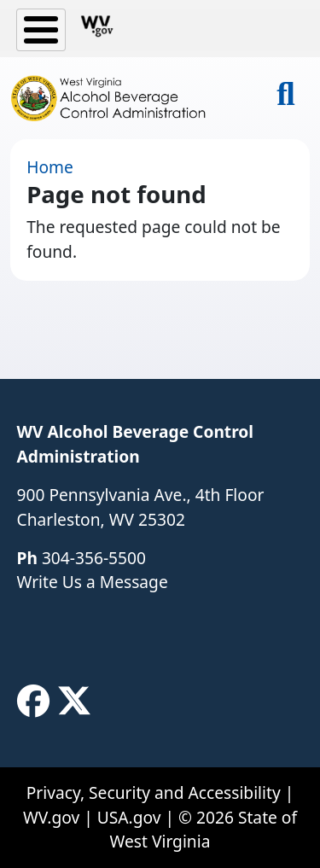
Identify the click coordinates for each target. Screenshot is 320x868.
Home (50, 167)
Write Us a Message (93, 582)
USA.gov (129, 817)
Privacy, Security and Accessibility (154, 792)
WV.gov (51, 817)
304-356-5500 (94, 558)
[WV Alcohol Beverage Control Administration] (116, 98)
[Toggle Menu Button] (41, 30)
